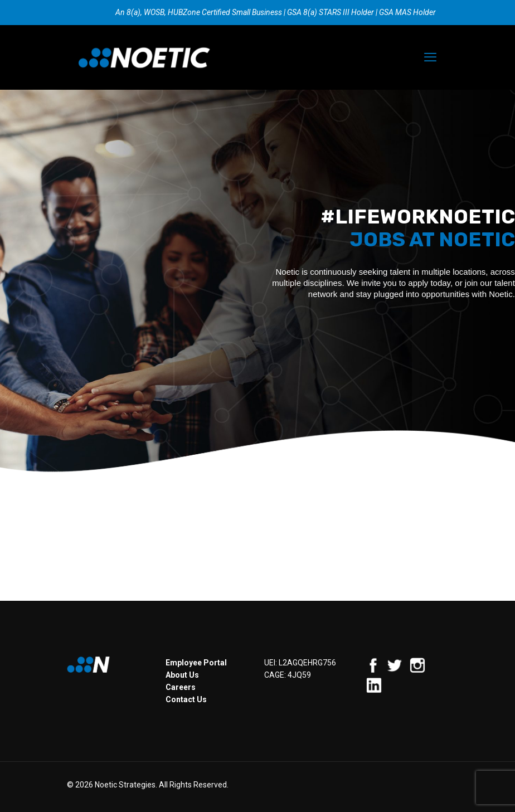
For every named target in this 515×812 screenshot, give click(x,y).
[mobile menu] (430, 57)
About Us (182, 675)
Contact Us (186, 699)
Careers (181, 687)
